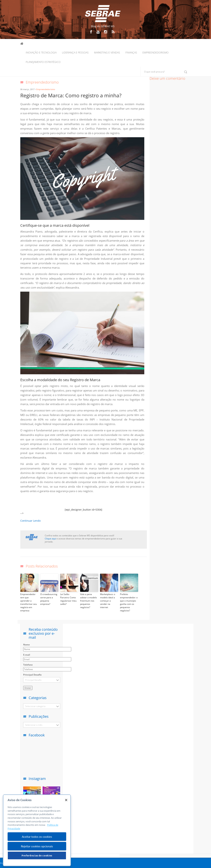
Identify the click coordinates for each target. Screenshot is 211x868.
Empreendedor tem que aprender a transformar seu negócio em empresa (29, 602)
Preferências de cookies (37, 855)
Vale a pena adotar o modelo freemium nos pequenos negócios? (88, 601)
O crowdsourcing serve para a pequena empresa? (49, 599)
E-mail (27, 655)
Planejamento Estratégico (43, 62)
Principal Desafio (32, 675)
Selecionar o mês (34, 725)
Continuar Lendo (30, 521)
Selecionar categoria (35, 706)
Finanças (131, 52)
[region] (37, 830)
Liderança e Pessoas (75, 52)
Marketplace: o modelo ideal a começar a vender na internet (108, 601)
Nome (26, 645)
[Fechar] (66, 800)
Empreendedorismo (156, 52)
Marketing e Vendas (107, 52)
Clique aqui (50, 539)
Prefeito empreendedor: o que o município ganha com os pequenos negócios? (129, 602)
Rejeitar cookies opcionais (37, 846)
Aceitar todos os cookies (37, 837)
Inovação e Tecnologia (41, 52)
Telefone (28, 665)
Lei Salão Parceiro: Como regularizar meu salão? (68, 599)
